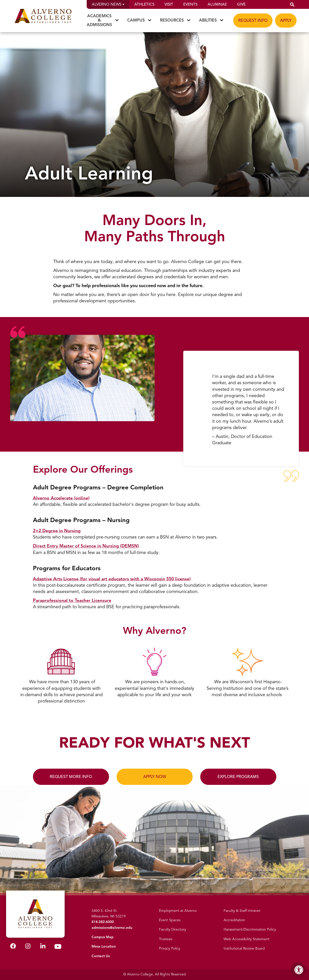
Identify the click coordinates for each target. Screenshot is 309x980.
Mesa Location (104, 946)
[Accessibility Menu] (299, 970)
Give (241, 4)
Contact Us (101, 956)
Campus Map (103, 937)
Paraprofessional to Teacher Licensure (73, 600)
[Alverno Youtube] (58, 947)
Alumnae (217, 4)
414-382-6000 (103, 922)
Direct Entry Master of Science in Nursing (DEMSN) (87, 546)
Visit (169, 4)
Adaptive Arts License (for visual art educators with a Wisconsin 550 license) (113, 579)
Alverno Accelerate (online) (62, 498)
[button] (292, 4)
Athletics (144, 4)
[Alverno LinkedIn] (43, 946)
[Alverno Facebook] (13, 946)
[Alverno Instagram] (28, 946)
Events (190, 4)
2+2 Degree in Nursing (57, 531)
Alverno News (108, 4)
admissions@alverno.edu (112, 928)
